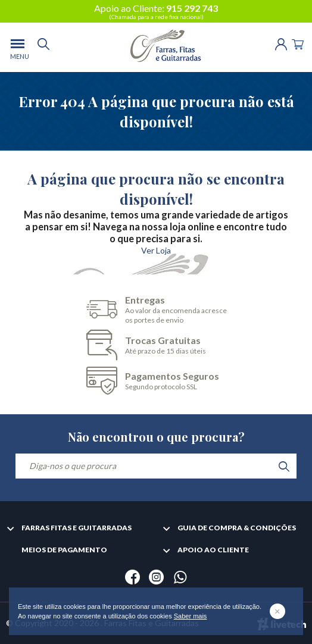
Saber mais (191, 616)
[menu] (18, 47)
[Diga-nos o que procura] (156, 466)
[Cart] (298, 43)
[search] (43, 47)
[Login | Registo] (281, 43)
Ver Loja (156, 250)
